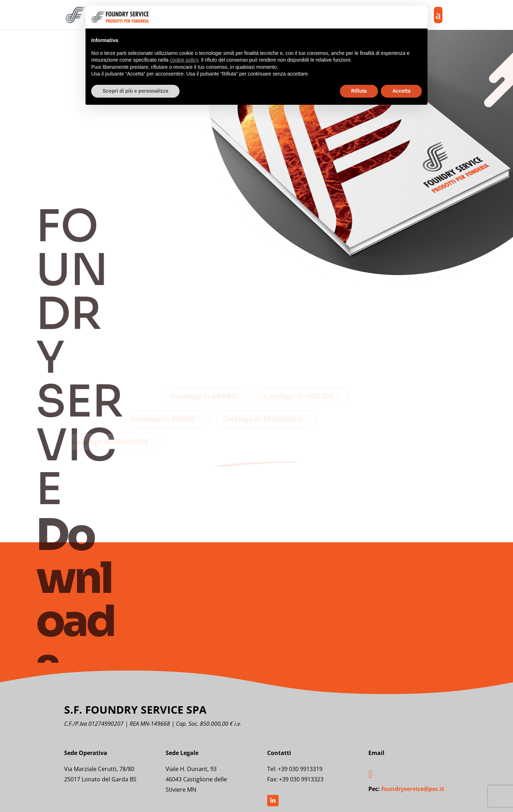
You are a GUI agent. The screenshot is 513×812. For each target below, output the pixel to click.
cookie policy (184, 60)
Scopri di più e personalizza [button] (135, 91)
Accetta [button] (401, 91)
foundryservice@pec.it (413, 789)
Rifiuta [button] (359, 91)
